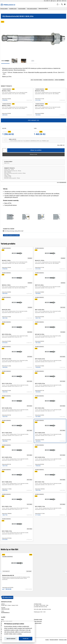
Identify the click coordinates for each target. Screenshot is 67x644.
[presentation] (64, 39)
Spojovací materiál (4, 9)
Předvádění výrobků (38, 619)
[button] (58, 4)
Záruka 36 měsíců (38, 623)
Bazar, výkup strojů (38, 621)
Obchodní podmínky (54, 640)
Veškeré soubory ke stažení (11, 235)
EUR (49, 1)
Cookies (47, 640)
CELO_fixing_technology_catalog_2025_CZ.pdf (13, 231)
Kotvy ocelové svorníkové (32, 9)
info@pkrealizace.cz (5, 612)
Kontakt (64, 1)
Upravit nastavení (11, 639)
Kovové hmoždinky (22, 9)
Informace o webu (63, 640)
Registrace (53, 1)
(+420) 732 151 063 (5, 609)
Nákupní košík (33, 154)
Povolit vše (26, 639)
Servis (2, 619)
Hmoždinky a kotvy (13, 9)
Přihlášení (59, 1)
